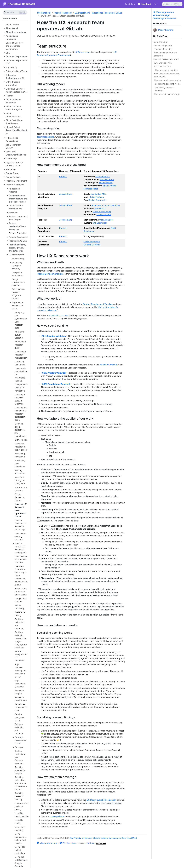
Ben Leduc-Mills (99, 194)
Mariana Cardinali (92, 245)
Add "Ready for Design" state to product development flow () (103, 838)
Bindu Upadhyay (112, 205)
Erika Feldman (106, 183)
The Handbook (44, 13)
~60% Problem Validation (54, 373)
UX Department (82, 13)
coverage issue (57, 816)
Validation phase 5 (108, 365)
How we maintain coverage (167, 94)
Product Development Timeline (98, 304)
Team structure (160, 42)
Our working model (163, 45)
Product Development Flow (50, 274)
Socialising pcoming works (168, 84)
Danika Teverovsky (97, 200)
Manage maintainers (165, 18)
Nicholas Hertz (103, 176)
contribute (90, 843)
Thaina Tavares (104, 215)
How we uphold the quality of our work (167, 75)
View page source (163, 12)
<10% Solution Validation (53, 336)
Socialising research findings (165, 89)
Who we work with (163, 63)
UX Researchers (82, 52)
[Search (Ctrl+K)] (172, 4)
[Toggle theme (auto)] (156, 4)
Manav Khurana (163, 30)
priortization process (59, 315)
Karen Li (63, 176)
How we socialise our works (167, 80)
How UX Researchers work (166, 59)
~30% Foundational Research (56, 384)
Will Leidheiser (106, 220)
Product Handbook (63, 13)
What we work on (162, 66)
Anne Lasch (97, 205)
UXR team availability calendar (101, 800)
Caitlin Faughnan (92, 242)
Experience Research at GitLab (107, 13)
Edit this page (161, 15)
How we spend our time (166, 70)
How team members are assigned (165, 54)
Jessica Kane (66, 194)
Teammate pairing (164, 49)
